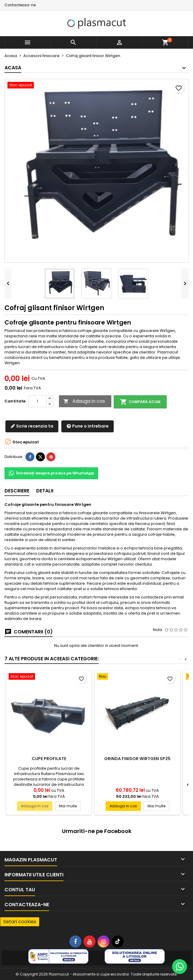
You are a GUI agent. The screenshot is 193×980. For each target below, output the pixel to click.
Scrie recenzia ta (32, 426)
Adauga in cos (84, 401)
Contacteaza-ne (20, 5)
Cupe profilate (49, 759)
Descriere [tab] (17, 491)
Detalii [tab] (45, 491)
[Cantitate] (37, 401)
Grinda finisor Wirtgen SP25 (137, 759)
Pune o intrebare (88, 426)
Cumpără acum (140, 402)
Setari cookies (20, 922)
